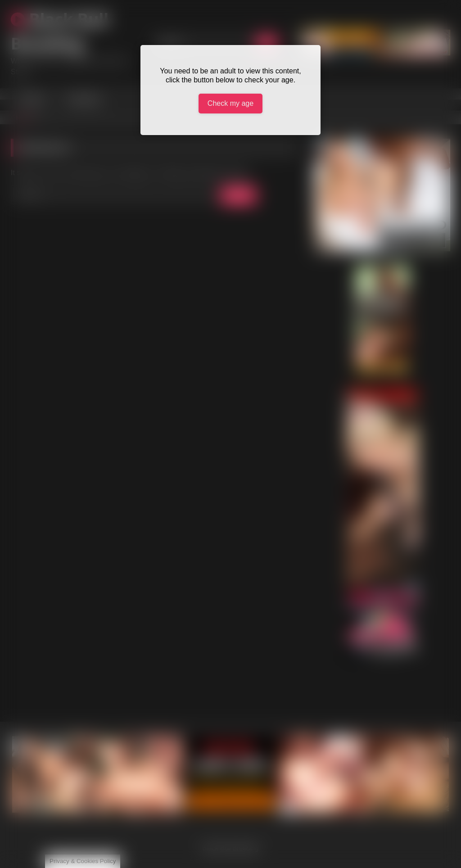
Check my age (230, 103)
